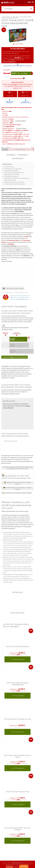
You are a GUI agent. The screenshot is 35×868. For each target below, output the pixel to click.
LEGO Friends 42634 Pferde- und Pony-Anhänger (17, 829)
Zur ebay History (23, 155)
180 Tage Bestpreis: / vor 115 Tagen (16, 136)
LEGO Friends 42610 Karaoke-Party (18, 792)
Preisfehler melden (7, 330)
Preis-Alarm (14, 84)
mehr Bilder (18, 44)
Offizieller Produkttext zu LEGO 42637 (14, 182)
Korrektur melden (21, 121)
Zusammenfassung (9, 167)
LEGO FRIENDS (19, 212)
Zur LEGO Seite (11, 155)
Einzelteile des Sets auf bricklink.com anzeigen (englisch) (17, 483)
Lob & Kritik (24, 866)
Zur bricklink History (17, 158)
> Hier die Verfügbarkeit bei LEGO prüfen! (15, 357)
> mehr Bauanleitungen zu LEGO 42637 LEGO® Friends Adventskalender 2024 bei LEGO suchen (18, 468)
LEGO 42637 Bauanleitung (11, 176)
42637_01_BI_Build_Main (11, 441)
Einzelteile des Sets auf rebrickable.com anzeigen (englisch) (18, 488)
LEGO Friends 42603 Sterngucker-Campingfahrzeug (18, 684)
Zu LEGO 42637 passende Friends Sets (14, 184)
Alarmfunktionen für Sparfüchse (13, 169)
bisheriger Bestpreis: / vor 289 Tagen (16, 134)
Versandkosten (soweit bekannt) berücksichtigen (15, 328)
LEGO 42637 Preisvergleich (11, 171)
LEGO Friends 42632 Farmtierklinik (18, 647)
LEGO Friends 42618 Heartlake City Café (18, 719)
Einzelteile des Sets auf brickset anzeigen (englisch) (17, 493)
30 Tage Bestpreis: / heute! (13, 138)
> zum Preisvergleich (18, 659)
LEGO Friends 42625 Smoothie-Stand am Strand (17, 756)
